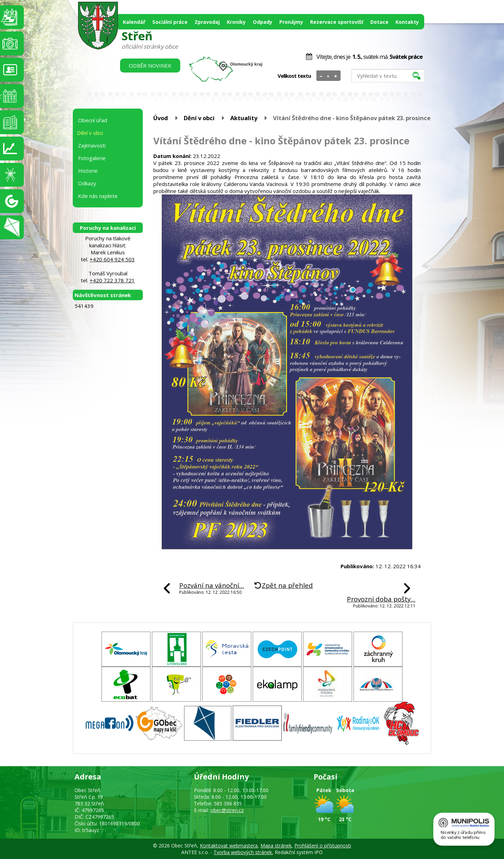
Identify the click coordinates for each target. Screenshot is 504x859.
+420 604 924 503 (112, 259)
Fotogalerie (92, 158)
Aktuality (244, 118)
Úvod (161, 118)
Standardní (328, 76)
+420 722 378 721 (112, 280)
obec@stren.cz (227, 810)
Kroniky (236, 22)
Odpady (262, 22)
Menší (321, 76)
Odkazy (87, 183)
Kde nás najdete (98, 196)
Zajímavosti (92, 145)
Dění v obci (199, 118)
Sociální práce (170, 22)
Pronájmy (291, 22)
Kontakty (407, 22)
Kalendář (134, 22)
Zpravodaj (207, 22)
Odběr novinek (150, 66)
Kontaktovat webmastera (229, 846)
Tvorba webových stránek (243, 852)
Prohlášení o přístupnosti (323, 846)
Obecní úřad (93, 120)
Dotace (379, 22)
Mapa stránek (276, 846)
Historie (88, 171)
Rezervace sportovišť (337, 22)
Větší (336, 76)
